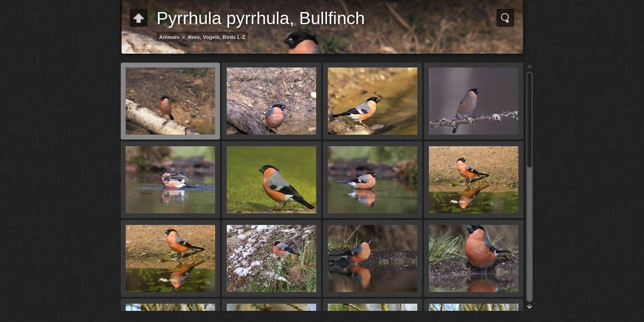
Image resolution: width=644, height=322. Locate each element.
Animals (169, 37)
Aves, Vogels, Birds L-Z (217, 37)
